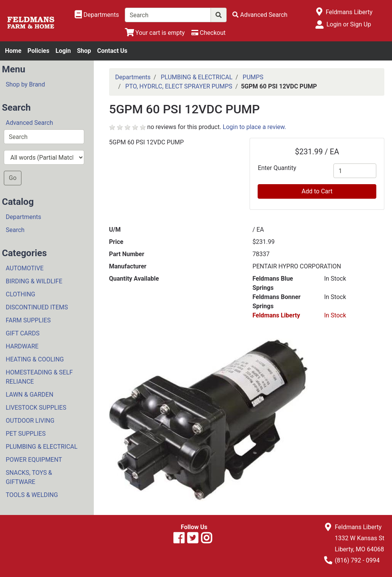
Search (15, 230)
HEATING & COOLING (35, 359)
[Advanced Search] (260, 15)
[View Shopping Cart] (155, 33)
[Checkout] (208, 33)
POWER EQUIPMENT (34, 460)
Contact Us (112, 51)
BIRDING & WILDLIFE (34, 281)
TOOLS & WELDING (32, 495)
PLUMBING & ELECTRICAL (42, 447)
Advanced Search (29, 123)
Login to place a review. (255, 127)
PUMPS (253, 77)
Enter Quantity (277, 168)
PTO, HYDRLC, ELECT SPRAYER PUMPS (179, 86)
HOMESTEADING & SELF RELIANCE (39, 377)
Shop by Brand (25, 84)
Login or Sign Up (349, 24)
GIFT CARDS (23, 333)
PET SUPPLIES (26, 434)
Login (63, 51)
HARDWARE (22, 346)
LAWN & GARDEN (29, 395)
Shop (84, 51)
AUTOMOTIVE (25, 268)
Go (13, 178)
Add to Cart (317, 191)
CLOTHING (20, 294)
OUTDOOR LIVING (30, 421)
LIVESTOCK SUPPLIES (36, 408)
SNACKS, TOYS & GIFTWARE (29, 477)
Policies (38, 51)
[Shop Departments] (97, 15)
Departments (24, 217)
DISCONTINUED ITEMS (37, 307)
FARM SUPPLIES (28, 320)
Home (13, 51)
